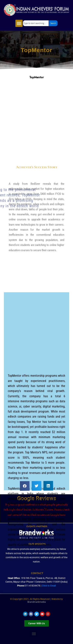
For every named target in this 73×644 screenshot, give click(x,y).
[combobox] (36, 23)
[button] (19, 23)
